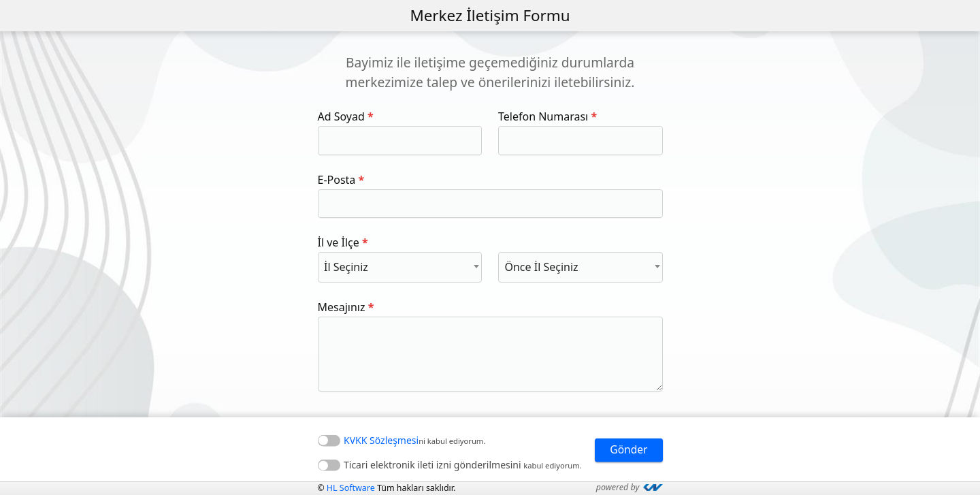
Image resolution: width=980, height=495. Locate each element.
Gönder (628, 450)
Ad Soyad (341, 116)
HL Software (353, 488)
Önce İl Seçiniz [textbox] (541, 267)
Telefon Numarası (543, 116)
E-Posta (337, 180)
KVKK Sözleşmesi (381, 440)
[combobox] (400, 267)
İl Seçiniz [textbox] (346, 267)
